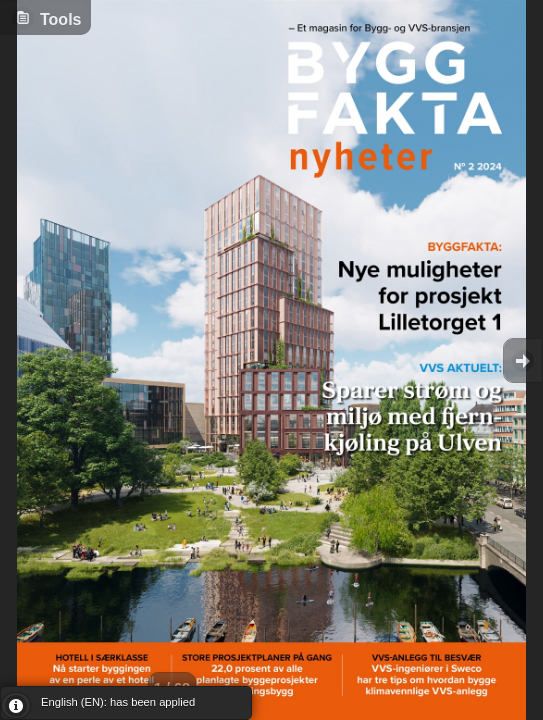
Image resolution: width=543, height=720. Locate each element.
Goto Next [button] (523, 360)
